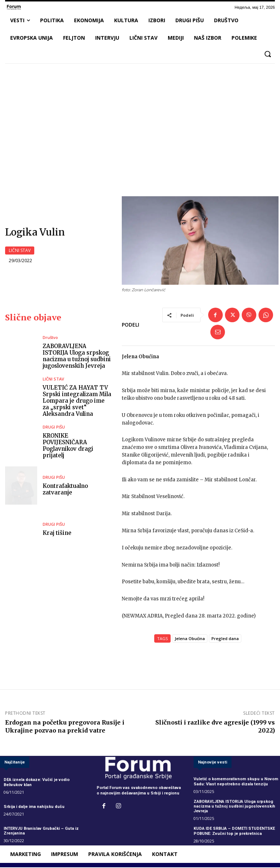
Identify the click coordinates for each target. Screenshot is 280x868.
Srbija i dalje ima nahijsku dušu (34, 807)
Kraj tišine (57, 534)
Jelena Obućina (190, 639)
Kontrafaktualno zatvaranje (65, 490)
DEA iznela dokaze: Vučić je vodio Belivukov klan (37, 783)
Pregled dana (225, 639)
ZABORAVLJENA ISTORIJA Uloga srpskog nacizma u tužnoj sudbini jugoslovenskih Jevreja (77, 357)
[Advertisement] (140, 123)
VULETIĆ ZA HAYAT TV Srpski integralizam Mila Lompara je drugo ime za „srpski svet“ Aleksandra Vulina (77, 401)
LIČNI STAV (20, 251)
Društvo (50, 338)
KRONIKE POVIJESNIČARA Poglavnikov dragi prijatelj (68, 446)
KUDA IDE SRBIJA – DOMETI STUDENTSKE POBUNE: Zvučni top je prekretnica (234, 832)
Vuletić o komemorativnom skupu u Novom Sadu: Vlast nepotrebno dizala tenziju (236, 782)
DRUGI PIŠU (54, 428)
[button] (268, 54)
